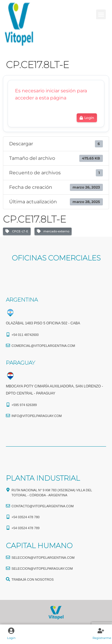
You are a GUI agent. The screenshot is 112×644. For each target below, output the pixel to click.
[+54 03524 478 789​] (8, 528)
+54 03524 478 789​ (25, 528)
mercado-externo (53, 231)
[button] (101, 14)
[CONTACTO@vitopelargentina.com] (8, 506)
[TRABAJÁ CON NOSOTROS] (8, 579)
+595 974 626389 (24, 405)
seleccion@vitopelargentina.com (43, 558)
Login (11, 638)
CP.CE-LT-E (17, 231)
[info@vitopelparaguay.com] (8, 416)
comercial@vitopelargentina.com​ (43, 346)
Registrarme (102, 638)
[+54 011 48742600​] (8, 334)
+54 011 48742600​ (25, 335)
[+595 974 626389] (8, 405)
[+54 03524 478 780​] (8, 517)
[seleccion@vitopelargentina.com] (8, 557)
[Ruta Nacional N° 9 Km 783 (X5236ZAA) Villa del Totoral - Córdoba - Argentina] (8, 490)
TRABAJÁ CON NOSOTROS (33, 579)
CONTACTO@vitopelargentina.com (43, 506)
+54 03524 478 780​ (25, 517)
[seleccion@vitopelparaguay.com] (8, 568)
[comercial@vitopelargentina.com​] (8, 345)
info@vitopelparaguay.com (37, 416)
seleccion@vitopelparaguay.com (42, 569)
